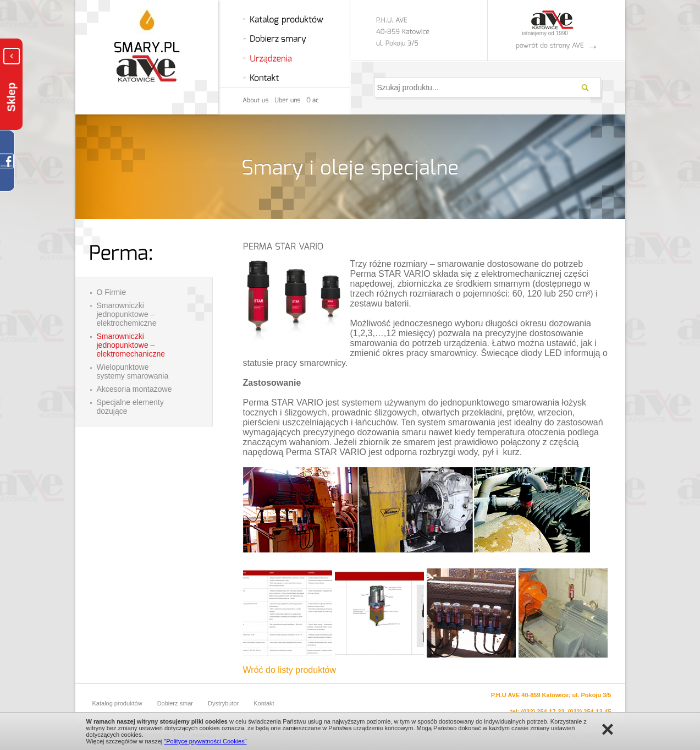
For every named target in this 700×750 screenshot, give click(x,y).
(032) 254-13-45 (590, 711)
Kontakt (264, 703)
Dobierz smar (175, 703)
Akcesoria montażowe (134, 389)
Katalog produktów (117, 703)
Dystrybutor (223, 703)
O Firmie (112, 292)
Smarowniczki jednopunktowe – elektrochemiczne (127, 314)
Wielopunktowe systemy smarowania (133, 371)
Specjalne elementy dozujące (130, 407)
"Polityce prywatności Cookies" (205, 741)
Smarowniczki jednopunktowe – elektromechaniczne (131, 345)
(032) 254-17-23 (543, 711)
